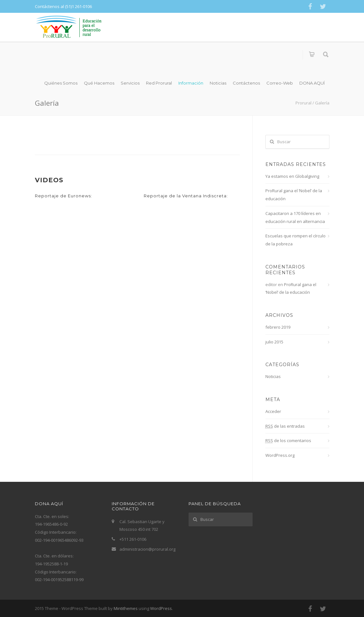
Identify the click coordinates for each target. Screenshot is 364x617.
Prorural (303, 103)
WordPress (161, 608)
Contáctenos (246, 83)
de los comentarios (288, 440)
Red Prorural (159, 83)
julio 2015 (274, 342)
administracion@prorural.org (147, 549)
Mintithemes (126, 608)
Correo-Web (280, 83)
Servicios (130, 83)
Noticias (218, 83)
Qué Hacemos (99, 83)
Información (191, 83)
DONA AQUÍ (312, 83)
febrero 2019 (278, 327)
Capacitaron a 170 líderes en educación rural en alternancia (295, 217)
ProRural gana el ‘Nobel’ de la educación (294, 195)
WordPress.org (280, 455)
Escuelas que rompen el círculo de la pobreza (295, 240)
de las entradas (285, 426)
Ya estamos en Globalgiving (292, 176)
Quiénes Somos (61, 83)
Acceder (273, 411)
